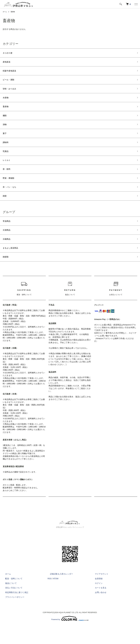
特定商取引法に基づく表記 (14, 611)
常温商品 (8, 236)
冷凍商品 (8, 246)
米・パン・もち (11, 200)
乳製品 (6, 161)
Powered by (70, 637)
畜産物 (14, 12)
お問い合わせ (98, 611)
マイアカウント (99, 593)
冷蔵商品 (8, 256)
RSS (50, 597)
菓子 (5, 142)
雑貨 (5, 210)
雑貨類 (6, 275)
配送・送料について (11, 597)
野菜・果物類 (10, 191)
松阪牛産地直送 (11, 73)
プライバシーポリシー (12, 616)
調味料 (6, 151)
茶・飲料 (8, 181)
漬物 (5, 132)
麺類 (5, 122)
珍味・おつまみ (11, 93)
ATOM (56, 597)
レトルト (8, 171)
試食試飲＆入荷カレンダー (59, 593)
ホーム (5, 12)
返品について (8, 602)
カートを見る (98, 607)
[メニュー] (136, 4)
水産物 (6, 102)
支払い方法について (11, 607)
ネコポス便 (9, 53)
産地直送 (8, 63)
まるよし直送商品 (13, 266)
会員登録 (96, 597)
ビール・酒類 (10, 83)
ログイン (96, 602)
